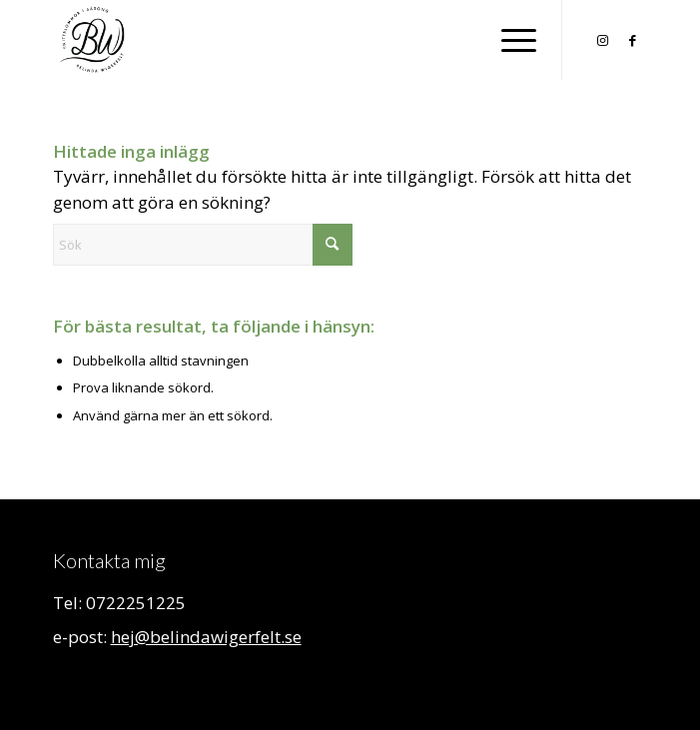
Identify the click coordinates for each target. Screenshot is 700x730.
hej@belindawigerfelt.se (206, 637)
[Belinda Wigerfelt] (291, 40)
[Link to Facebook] (632, 40)
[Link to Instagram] (602, 40)
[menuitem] (509, 40)
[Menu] (509, 40)
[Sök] (203, 245)
